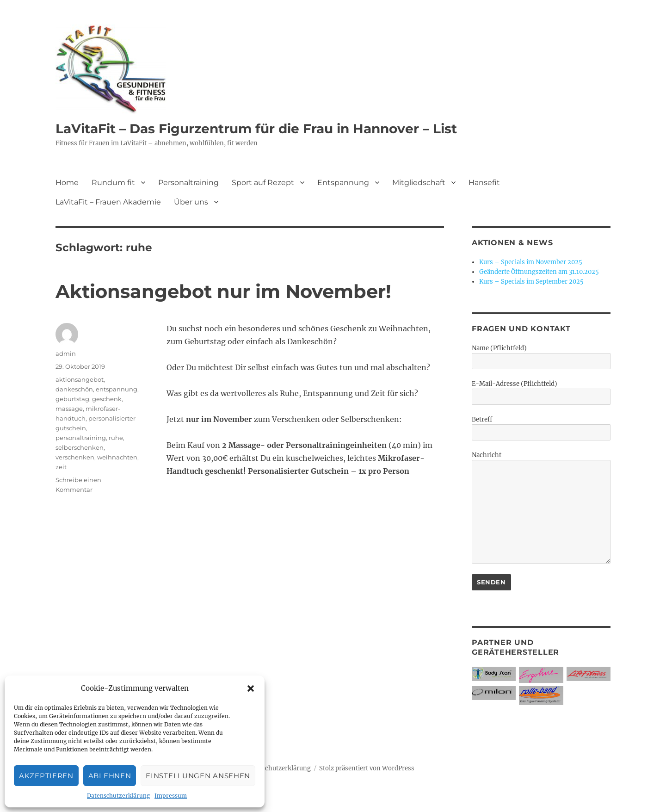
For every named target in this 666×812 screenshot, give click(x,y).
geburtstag (72, 399)
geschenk (107, 399)
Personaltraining (188, 183)
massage (69, 409)
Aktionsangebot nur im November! (223, 291)
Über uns (191, 202)
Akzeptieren (46, 776)
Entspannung (343, 183)
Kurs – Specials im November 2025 (531, 262)
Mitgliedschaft (419, 183)
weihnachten (117, 457)
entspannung (117, 389)
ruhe (116, 438)
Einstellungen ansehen (198, 776)
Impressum (171, 796)
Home (67, 183)
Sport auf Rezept (263, 183)
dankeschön (74, 389)
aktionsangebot (80, 379)
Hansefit (484, 183)
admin (66, 353)
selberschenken (80, 447)
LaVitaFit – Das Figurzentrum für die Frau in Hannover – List (256, 129)
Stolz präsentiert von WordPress (367, 768)
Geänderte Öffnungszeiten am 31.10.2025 (539, 272)
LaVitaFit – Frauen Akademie (108, 202)
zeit (61, 467)
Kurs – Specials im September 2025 (531, 282)
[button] (251, 688)
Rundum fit (113, 183)
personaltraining (81, 438)
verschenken (75, 457)
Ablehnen (110, 776)
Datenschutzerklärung (118, 796)
